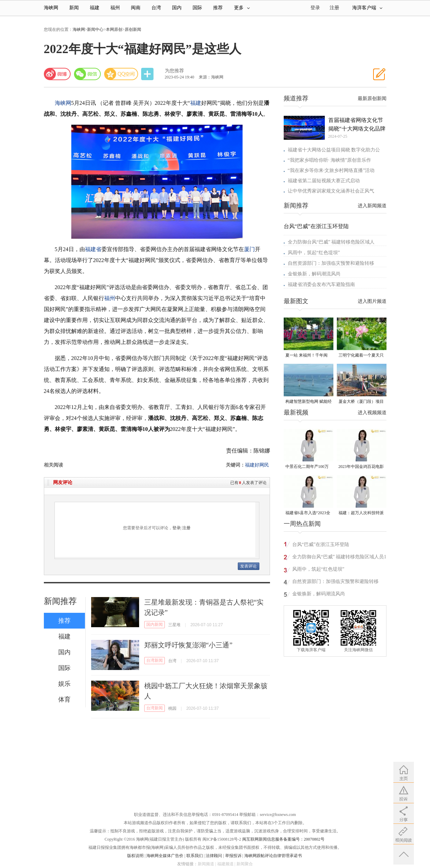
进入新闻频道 (372, 206)
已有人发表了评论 (248, 483)
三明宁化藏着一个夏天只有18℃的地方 (361, 356)
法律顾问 (214, 856)
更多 (242, 8)
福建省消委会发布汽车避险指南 (321, 284)
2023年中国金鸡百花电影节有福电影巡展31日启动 (361, 467)
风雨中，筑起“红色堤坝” (314, 253)
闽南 (136, 8)
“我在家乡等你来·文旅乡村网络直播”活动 (331, 170)
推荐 (218, 8)
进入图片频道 (372, 301)
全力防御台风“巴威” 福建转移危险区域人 (331, 242)
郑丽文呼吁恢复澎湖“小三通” (188, 645)
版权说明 (135, 856)
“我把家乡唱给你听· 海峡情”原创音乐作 (329, 160)
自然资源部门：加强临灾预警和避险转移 (331, 263)
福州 (115, 8)
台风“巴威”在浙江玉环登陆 (316, 226)
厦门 (249, 249)
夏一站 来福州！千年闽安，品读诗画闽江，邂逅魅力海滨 (308, 356)
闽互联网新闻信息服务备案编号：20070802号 (283, 839)
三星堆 (174, 625)
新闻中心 (95, 29)
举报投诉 (233, 856)
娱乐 (64, 684)
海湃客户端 (367, 8)
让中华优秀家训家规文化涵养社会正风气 (331, 191)
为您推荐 (174, 71)
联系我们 (195, 856)
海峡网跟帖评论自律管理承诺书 (273, 856)
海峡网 (51, 8)
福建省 (93, 249)
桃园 (172, 708)
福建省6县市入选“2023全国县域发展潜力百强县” (308, 513)
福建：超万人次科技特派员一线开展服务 (361, 513)
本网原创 (114, 29)
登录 (176, 528)
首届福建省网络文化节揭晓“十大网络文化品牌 (357, 124)
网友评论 (63, 482)
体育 (64, 699)
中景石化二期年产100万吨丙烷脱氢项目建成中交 (308, 467)
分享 (148, 74)
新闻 (74, 8)
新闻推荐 (60, 601)
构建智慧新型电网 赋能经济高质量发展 (309, 402)
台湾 (156, 8)
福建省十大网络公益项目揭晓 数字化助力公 (334, 150)
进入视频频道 (372, 413)
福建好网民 (257, 465)
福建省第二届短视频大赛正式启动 (324, 181)
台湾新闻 (155, 660)
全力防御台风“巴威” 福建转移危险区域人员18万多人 (341, 558)
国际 (197, 8)
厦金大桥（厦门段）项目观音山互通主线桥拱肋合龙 (361, 402)
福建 (95, 8)
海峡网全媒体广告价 (165, 856)
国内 (177, 8)
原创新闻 (133, 29)
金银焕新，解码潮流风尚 (314, 274)
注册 (334, 8)
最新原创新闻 (372, 98)
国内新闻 (155, 624)
